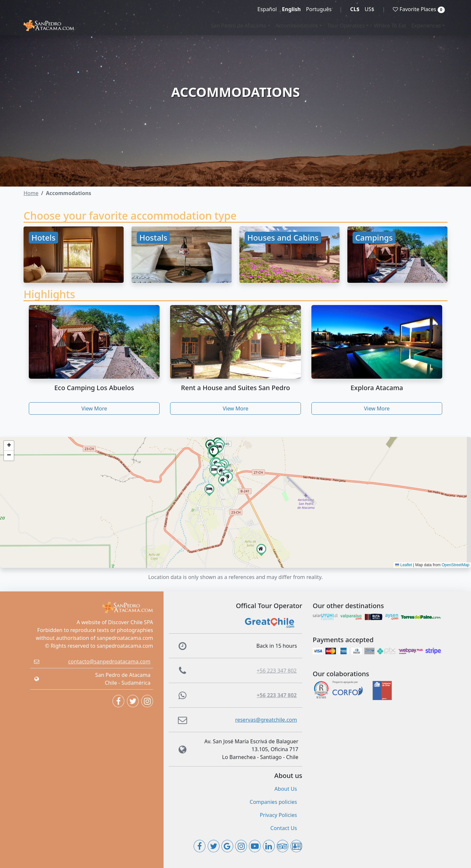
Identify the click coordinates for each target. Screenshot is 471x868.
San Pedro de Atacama (239, 26)
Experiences (426, 26)
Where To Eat (390, 26)
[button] (214, 451)
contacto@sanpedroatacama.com (109, 661)
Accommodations (297, 26)
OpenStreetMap (455, 565)
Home (31, 193)
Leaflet (403, 565)
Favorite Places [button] (419, 9)
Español (267, 9)
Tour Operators (346, 26)
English (291, 9)
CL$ (355, 9)
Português (319, 9)
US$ (370, 9)
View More (94, 408)
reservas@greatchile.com (266, 720)
